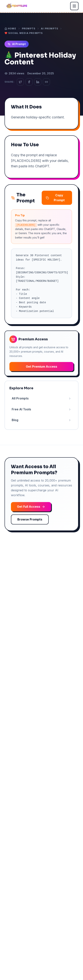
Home (10, 29)
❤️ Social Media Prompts (24, 33)
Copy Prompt (55, 198)
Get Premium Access (41, 367)
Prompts (29, 29)
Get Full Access (31, 507)
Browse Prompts (30, 519)
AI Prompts (50, 29)
